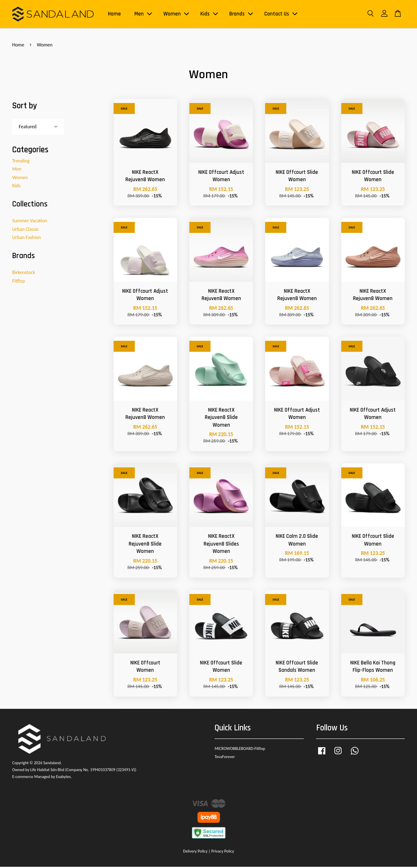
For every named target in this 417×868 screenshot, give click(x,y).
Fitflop (19, 282)
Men (143, 15)
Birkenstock (24, 274)
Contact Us (281, 15)
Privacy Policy (223, 852)
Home (114, 15)
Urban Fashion (26, 239)
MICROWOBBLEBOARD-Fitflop (240, 750)
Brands (241, 15)
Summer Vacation (30, 222)
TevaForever (225, 758)
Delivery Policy (195, 852)
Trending (21, 162)
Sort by (25, 107)
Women (176, 15)
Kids (209, 15)
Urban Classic (25, 230)
